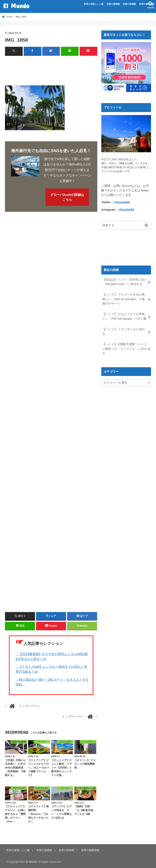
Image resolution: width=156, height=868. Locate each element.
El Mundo (16, 6)
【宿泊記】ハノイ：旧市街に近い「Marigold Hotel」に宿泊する (125, 282)
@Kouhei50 (122, 202)
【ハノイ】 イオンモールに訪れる (124, 331)
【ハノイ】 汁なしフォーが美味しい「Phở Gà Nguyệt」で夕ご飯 (124, 316)
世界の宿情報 (113, 4)
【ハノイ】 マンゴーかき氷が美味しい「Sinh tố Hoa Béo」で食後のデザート (124, 299)
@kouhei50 (126, 210)
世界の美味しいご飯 (94, 4)
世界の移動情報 (147, 4)
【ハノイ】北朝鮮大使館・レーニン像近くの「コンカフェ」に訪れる (125, 348)
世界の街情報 (129, 4)
